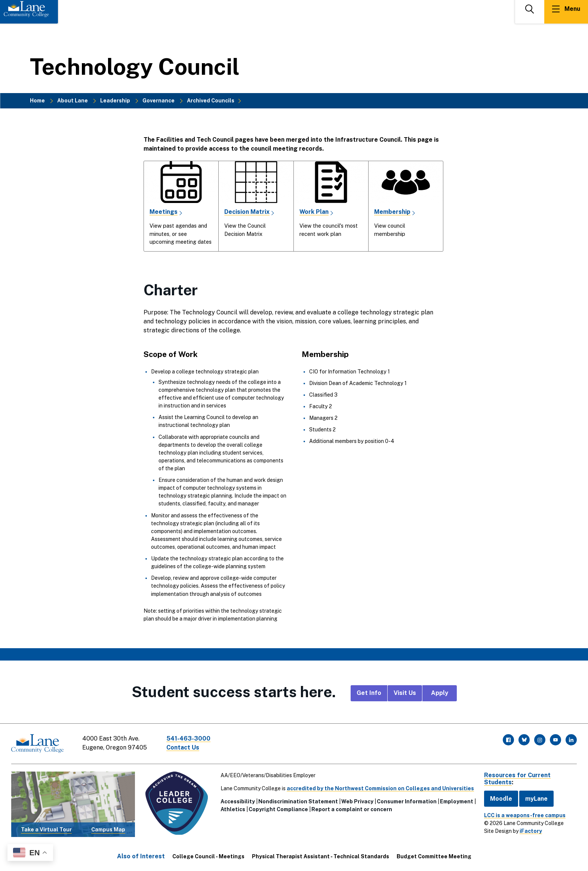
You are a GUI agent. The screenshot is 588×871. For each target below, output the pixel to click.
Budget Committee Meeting (434, 856)
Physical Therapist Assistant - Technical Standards (321, 856)
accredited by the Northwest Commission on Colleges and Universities (380, 788)
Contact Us (183, 747)
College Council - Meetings (208, 856)
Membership (392, 212)
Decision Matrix (247, 212)
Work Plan (314, 212)
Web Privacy (357, 801)
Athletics (233, 809)
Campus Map (108, 830)
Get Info (369, 693)
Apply (440, 693)
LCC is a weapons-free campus (525, 815)
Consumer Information (407, 801)
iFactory (531, 831)
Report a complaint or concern (352, 809)
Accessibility (238, 801)
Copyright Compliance (278, 809)
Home (37, 101)
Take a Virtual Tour (46, 830)
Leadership (115, 101)
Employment (457, 801)
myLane (536, 798)
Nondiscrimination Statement (298, 801)
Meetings (164, 212)
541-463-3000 (188, 738)
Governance (158, 101)
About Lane (73, 101)
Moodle (501, 798)
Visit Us (405, 693)
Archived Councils (211, 101)
